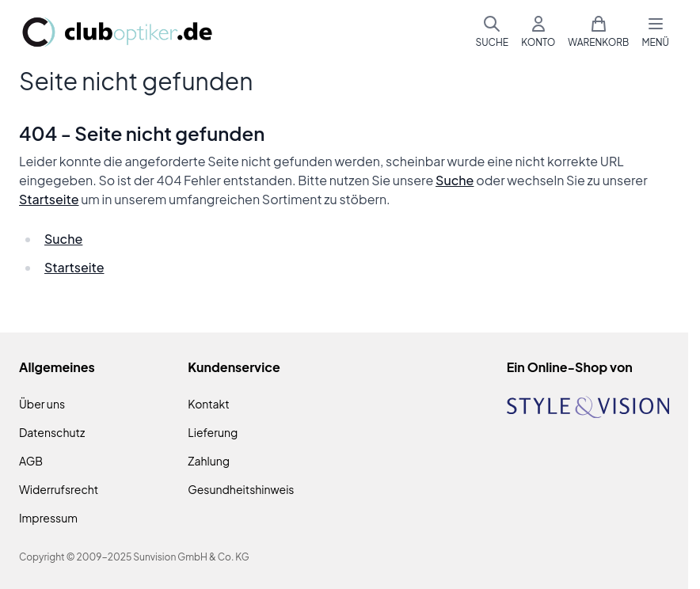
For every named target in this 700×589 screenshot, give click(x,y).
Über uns (42, 404)
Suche (455, 180)
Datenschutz (52, 432)
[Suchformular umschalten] (492, 32)
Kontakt (208, 404)
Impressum (48, 518)
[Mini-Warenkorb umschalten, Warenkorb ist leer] (598, 32)
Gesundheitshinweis (241, 489)
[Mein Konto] (538, 32)
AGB (31, 461)
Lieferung (213, 432)
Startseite (49, 199)
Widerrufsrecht (59, 489)
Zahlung (209, 461)
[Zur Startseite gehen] (117, 32)
